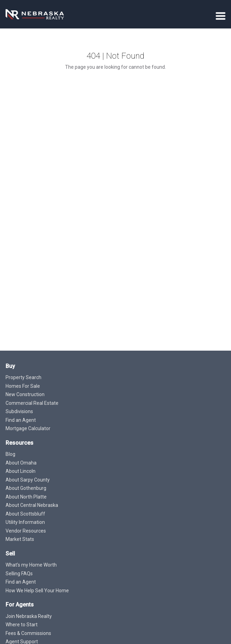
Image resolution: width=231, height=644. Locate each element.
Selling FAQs (19, 574)
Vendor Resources (26, 531)
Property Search (23, 377)
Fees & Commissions (28, 633)
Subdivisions (19, 411)
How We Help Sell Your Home (37, 591)
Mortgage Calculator (28, 428)
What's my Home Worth (31, 565)
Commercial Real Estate (32, 403)
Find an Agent (21, 420)
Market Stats (20, 539)
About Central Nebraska (32, 505)
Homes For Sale (23, 386)
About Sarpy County (28, 480)
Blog (10, 454)
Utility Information (25, 522)
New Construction (25, 394)
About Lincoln (21, 471)
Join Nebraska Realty (29, 616)
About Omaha (21, 463)
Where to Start (22, 625)
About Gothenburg (26, 488)
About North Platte (26, 497)
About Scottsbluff (25, 514)
